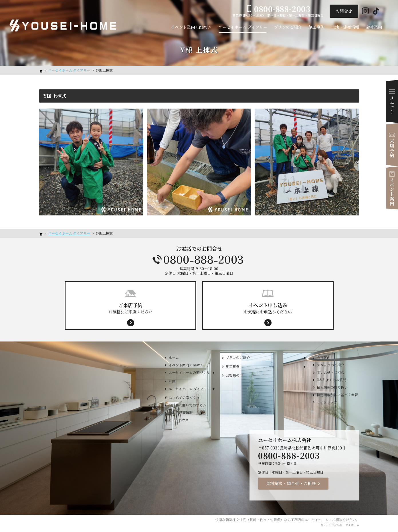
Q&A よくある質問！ (333, 380)
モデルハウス (179, 420)
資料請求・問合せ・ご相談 (291, 483)
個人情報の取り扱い (332, 387)
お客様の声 (234, 375)
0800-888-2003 (199, 260)
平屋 (172, 381)
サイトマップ (327, 402)
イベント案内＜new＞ (186, 365)
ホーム (174, 357)
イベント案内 (392, 188)
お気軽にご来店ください (130, 308)
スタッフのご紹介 (330, 365)
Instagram (366, 11)
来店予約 (392, 145)
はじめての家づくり (184, 397)
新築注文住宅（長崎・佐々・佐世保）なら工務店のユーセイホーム (277, 520)
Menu (392, 101)
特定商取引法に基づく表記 (337, 395)
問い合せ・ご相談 (330, 372)
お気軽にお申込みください (268, 308)
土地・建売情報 (181, 412)
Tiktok (376, 11)
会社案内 (324, 357)
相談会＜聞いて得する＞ (187, 405)
